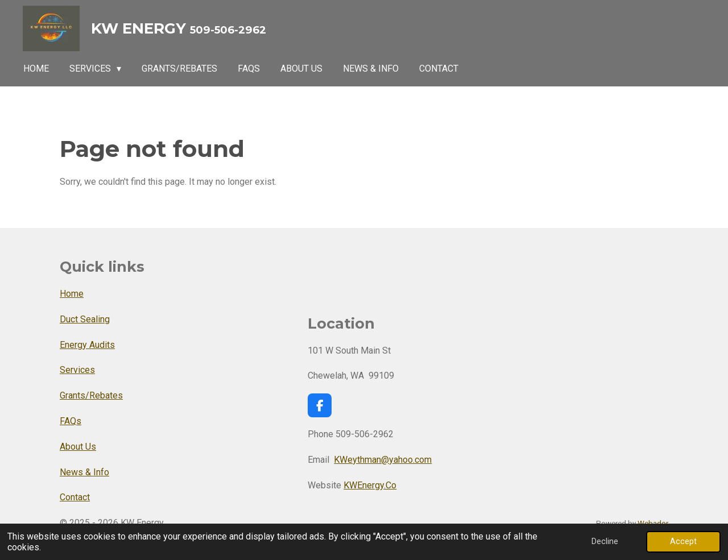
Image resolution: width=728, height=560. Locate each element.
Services (77, 370)
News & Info (84, 472)
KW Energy (179, 28)
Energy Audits (87, 345)
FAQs (71, 421)
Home (72, 294)
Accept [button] (683, 542)
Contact (75, 497)
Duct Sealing (85, 319)
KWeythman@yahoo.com (383, 460)
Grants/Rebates (91, 395)
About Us (78, 447)
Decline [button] (605, 542)
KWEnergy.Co (370, 485)
